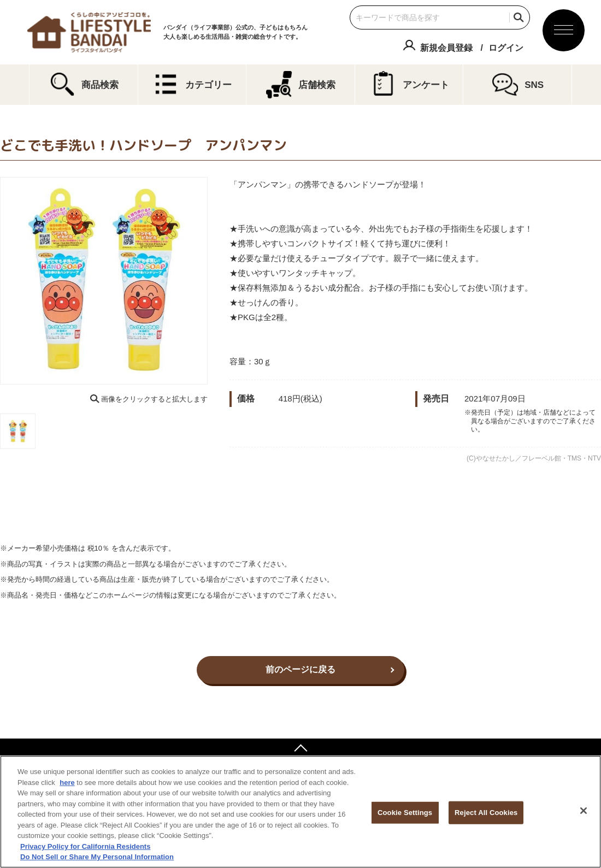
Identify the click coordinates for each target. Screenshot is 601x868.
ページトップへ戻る (300, 749)
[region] (300, 812)
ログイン (506, 48)
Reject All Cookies (486, 813)
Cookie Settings (405, 813)
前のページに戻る (300, 669)
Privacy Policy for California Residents (85, 846)
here (67, 783)
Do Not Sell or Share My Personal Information (97, 857)
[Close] (584, 811)
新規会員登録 (446, 48)
